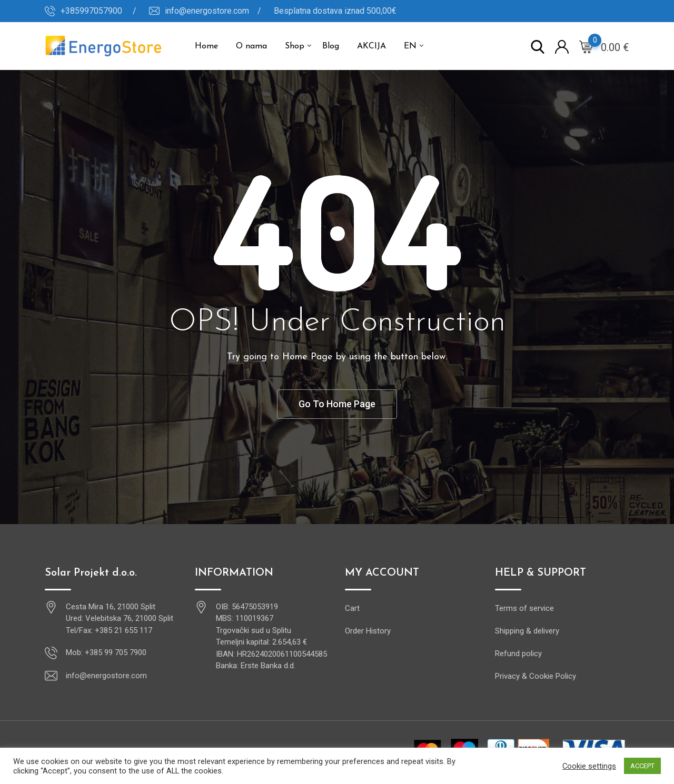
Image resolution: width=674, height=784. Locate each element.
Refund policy (518, 654)
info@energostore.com (106, 676)
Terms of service (524, 608)
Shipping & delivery (527, 631)
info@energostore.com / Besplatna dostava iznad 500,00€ (281, 11)
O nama (251, 46)
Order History (368, 631)
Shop (295, 46)
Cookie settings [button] (589, 766)
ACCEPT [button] (642, 766)
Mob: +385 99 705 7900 (106, 652)
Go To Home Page (337, 404)
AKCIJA (371, 46)
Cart (352, 608)
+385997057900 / (98, 11)
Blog (331, 46)
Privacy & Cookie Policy (536, 676)
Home (206, 46)
